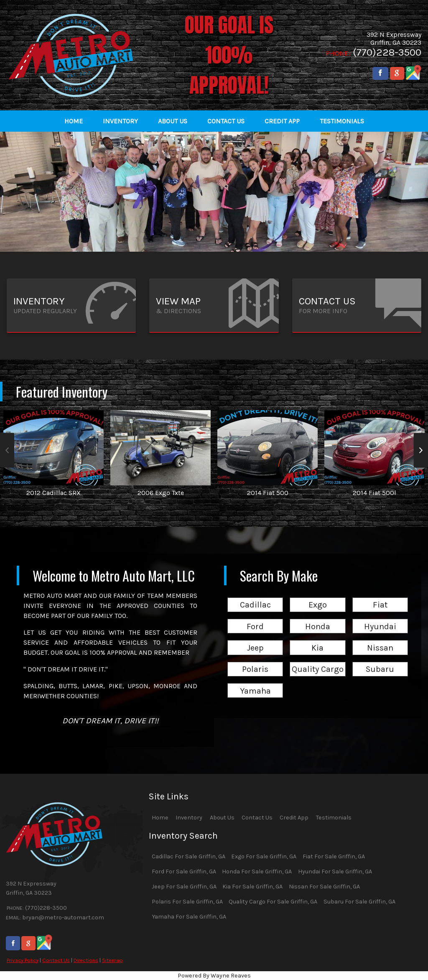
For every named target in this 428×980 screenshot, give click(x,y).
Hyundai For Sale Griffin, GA (335, 872)
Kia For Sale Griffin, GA (252, 887)
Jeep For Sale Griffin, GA (184, 887)
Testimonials (334, 818)
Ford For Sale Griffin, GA (184, 872)
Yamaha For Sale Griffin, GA (189, 917)
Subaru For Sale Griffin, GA (359, 902)
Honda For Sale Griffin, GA (257, 872)
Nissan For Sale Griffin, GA (324, 887)
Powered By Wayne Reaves (214, 976)
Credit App (294, 818)
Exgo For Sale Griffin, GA (264, 856)
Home (160, 818)
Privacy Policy (23, 960)
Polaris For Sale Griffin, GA (187, 902)
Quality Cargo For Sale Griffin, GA (273, 902)
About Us (222, 818)
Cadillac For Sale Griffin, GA (189, 856)
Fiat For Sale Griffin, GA (334, 856)
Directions (86, 960)
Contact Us (56, 960)
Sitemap (112, 960)
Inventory (189, 818)
